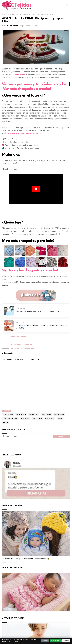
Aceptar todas (55, 641)
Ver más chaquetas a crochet (27, 89)
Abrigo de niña (21, 414)
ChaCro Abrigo (34, 414)
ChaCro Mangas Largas (11, 418)
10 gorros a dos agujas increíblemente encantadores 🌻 (26, 559)
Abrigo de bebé (8, 414)
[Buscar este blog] (28, 436)
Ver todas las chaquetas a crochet (30, 270)
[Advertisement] (36, 212)
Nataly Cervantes (10, 26)
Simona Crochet (18, 75)
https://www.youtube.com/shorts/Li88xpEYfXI (26, 133)
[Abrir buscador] (67, 5)
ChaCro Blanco (46, 414)
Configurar (66, 641)
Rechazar (45, 641)
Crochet (60, 418)
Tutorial (9, 15)
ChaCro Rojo (25, 418)
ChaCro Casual (59, 414)
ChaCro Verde (50, 418)
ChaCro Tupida (37, 418)
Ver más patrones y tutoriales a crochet (35, 84)
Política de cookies (13, 642)
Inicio (4, 15)
